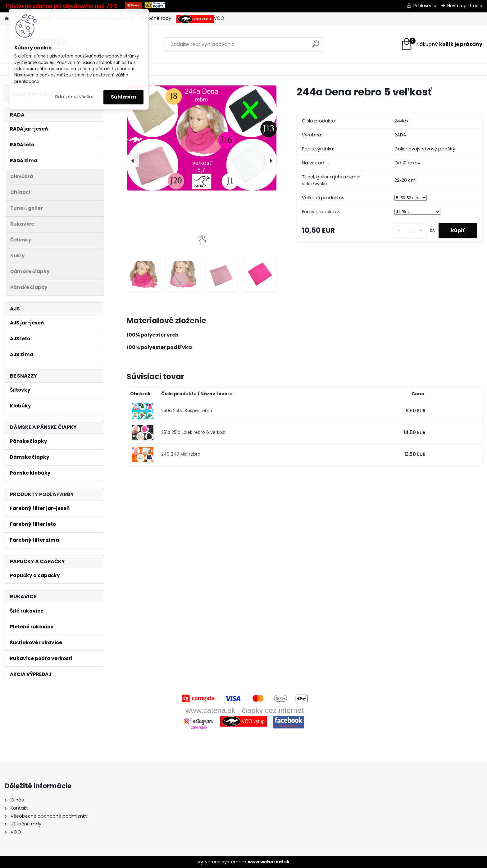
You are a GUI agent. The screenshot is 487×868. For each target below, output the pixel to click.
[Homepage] (7, 18)
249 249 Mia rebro (181, 454)
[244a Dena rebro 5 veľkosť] (202, 138)
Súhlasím (123, 97)
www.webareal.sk (269, 862)
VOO (200, 19)
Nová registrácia (465, 6)
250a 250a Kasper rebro (187, 411)
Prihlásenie (425, 6)
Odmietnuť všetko (74, 97)
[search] (316, 46)
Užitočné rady (155, 18)
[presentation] (133, 161)
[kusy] (410, 231)
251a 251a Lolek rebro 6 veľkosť (193, 432)
